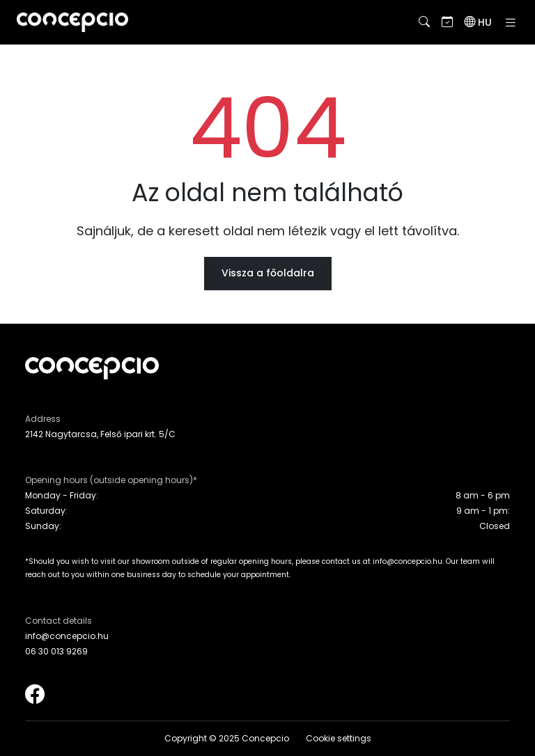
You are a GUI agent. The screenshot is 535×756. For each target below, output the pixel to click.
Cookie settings (339, 738)
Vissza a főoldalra (268, 273)
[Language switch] (478, 22)
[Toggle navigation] (511, 23)
